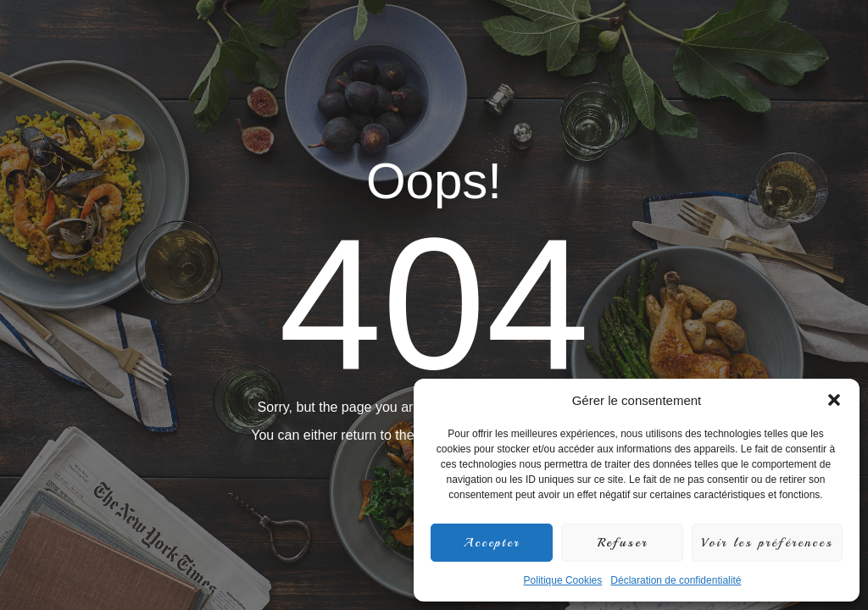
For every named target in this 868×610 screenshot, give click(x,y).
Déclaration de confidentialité (676, 580)
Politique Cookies (563, 580)
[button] (834, 400)
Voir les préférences (767, 543)
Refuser (623, 543)
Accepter (492, 543)
